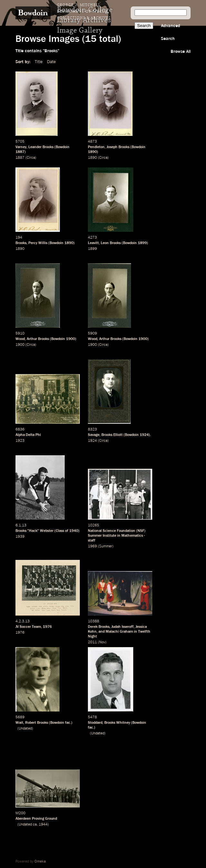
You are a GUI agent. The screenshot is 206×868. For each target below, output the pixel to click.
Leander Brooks (41, 147)
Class (60, 531)
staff (92, 541)
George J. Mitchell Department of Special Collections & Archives (84, 12)
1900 (70, 339)
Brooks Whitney (117, 723)
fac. (68, 723)
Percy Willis (38, 243)
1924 (144, 435)
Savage (94, 435)
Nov (102, 642)
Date (51, 62)
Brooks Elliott (112, 435)
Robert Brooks (37, 723)
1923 (20, 441)
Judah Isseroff (122, 627)
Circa (31, 158)
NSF (141, 531)
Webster (47, 531)
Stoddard (95, 723)
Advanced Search (171, 32)
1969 (92, 546)
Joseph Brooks (118, 147)
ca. (35, 825)
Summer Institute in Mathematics (115, 536)
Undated (25, 729)
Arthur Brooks (38, 339)
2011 (92, 642)
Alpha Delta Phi (28, 435)
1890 (92, 152)
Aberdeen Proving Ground (36, 819)
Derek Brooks (99, 627)
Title (39, 62)
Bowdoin (63, 147)
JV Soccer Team (28, 627)
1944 (43, 825)
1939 (20, 537)
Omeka (40, 862)
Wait (19, 723)
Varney (21, 147)
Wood (20, 339)
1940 (74, 531)
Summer (106, 546)
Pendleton (96, 147)
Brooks (21, 243)
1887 (20, 152)
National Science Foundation (112, 531)
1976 (47, 627)
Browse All (181, 52)
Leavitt (93, 243)
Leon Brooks (111, 243)
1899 (142, 243)
